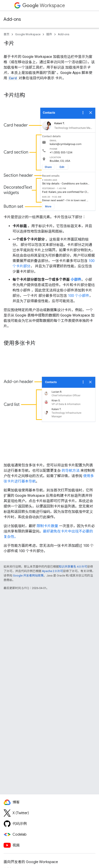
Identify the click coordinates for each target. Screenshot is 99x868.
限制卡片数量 (47, 526)
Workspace (44, 5)
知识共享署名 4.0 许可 (73, 567)
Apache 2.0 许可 (53, 571)
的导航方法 (71, 471)
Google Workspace (28, 34)
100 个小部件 (79, 296)
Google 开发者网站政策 (28, 576)
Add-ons (12, 19)
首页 (6, 34)
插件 (49, 34)
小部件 (76, 280)
